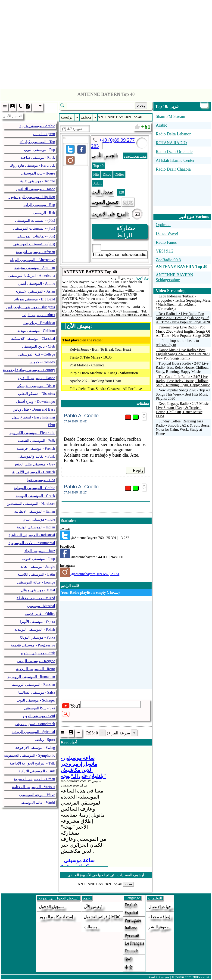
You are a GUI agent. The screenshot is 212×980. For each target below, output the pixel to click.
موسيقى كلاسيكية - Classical (33, 339)
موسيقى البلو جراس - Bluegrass (31, 307)
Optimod (163, 225)
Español (131, 913)
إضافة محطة (159, 917)
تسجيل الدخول (51, 907)
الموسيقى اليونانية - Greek (35, 496)
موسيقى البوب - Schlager (36, 700)
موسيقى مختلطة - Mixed (36, 598)
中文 (129, 967)
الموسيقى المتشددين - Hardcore (31, 504)
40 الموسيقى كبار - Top (37, 142)
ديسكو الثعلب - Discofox (36, 394)
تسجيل (113, 592)
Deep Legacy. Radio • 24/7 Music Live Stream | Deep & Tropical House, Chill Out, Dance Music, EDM (182, 410)
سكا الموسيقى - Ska (39, 708)
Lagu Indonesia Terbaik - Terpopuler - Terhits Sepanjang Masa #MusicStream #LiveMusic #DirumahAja (183, 302)
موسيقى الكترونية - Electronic (32, 433)
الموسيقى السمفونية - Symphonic (30, 755)
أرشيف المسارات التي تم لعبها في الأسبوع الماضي (106, 875)
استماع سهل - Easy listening (34, 417)
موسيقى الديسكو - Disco (36, 386)
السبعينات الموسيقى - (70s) (34, 228)
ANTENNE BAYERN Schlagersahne (175, 277)
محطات (91, 927)
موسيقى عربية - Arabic (37, 126)
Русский (132, 936)
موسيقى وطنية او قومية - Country (29, 370)
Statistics (68, 521)
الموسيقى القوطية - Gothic (34, 488)
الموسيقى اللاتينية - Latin (36, 574)
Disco (107, 174)
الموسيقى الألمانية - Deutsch (34, 472)
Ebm (52, 425)
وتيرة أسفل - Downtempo (36, 401)
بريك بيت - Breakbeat (39, 323)
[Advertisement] (106, 43)
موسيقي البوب (135, 156)
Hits (96, 174)
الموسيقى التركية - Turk (37, 771)
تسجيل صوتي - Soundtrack (35, 724)
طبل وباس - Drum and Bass (34, 409)
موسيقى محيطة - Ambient (35, 268)
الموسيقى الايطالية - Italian (35, 511)
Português (133, 920)
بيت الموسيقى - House (38, 173)
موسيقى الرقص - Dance (37, 378)
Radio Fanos (166, 242)
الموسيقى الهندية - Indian (36, 527)
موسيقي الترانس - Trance (36, 189)
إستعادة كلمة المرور (56, 917)
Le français (134, 943)
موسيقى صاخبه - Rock (38, 158)
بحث (141, 106)
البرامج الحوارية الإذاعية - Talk (32, 763)
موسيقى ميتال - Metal (38, 590)
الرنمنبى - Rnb (44, 213)
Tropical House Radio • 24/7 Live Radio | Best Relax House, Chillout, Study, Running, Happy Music (182, 367)
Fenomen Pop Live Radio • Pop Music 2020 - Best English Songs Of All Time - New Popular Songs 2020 (183, 331)
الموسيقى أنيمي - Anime (36, 283)
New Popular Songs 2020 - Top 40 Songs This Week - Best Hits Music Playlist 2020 (183, 394)
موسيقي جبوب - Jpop (39, 559)
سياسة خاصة (159, 977)
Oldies (119, 174)
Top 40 (98, 166)
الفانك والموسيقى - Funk (36, 456)
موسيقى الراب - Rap (39, 205)
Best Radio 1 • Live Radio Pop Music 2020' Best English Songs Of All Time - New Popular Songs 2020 (183, 318)
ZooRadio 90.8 (168, 260)
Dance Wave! (167, 234)
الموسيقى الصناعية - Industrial (32, 535)
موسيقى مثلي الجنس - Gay (34, 464)
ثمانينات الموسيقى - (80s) (36, 236)
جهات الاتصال (160, 907)
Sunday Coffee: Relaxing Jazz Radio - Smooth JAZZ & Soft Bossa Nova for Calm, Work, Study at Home (183, 427)
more (128, 884)
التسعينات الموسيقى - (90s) (34, 244)
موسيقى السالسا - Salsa (37, 692)
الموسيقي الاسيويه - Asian (35, 291)
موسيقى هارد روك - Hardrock (33, 165)
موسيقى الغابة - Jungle (38, 566)
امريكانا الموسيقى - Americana (32, 276)
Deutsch (131, 951)
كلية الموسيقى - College (37, 354)
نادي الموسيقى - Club (38, 346)
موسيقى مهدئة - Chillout (36, 331)
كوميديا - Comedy (42, 362)
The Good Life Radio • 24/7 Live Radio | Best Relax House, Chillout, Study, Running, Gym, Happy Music (183, 381)
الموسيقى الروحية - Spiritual (33, 732)
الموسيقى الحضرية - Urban (34, 779)
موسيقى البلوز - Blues (38, 315)
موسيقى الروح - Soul (39, 716)
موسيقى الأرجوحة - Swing (35, 747)
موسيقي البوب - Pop (39, 150)
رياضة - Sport (45, 740)
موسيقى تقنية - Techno (38, 181)
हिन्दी (129, 959)
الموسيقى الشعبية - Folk (36, 441)
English (131, 905)
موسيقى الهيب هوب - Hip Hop (32, 197)
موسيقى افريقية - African (36, 252)
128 (121, 192)
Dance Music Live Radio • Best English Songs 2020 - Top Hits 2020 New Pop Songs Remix (183, 354)
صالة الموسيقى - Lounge (36, 582)
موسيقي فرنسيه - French (36, 448)
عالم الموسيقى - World (37, 803)
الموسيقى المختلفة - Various (34, 787)
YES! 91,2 (165, 251)
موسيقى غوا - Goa (41, 480)
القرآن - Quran (44, 134)
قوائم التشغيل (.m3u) (102, 917)
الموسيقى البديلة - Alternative (32, 260)
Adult (97, 183)
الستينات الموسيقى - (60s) (35, 220)
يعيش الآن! (93, 907)
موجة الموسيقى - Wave (37, 795)
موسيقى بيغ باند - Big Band (35, 299)
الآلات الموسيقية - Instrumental (32, 543)
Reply (138, 470)
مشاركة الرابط (126, 232)
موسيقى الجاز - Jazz (40, 551)
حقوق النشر (159, 927)
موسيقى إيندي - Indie (39, 519)
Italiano (131, 928)
